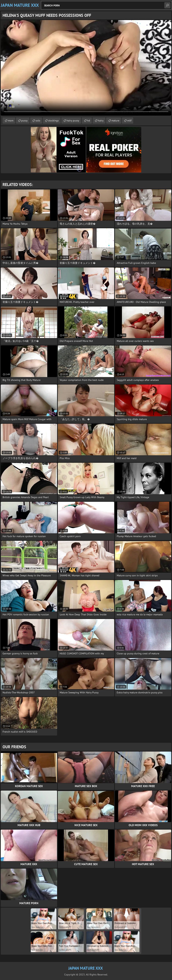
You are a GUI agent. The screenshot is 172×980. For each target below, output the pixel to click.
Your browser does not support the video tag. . (86, 68)
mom (11, 121)
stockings (53, 121)
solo (38, 121)
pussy (24, 121)
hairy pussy (73, 121)
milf (129, 121)
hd (89, 121)
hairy (101, 121)
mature (115, 121)
